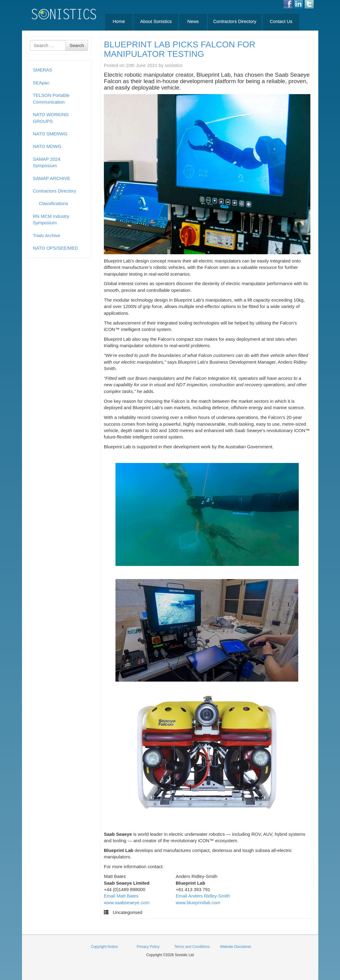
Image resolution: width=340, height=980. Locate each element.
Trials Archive (47, 235)
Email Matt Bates (121, 896)
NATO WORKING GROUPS (51, 118)
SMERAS (43, 70)
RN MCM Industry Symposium (51, 219)
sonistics (174, 65)
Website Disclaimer (236, 947)
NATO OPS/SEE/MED (56, 248)
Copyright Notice (104, 947)
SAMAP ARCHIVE (52, 178)
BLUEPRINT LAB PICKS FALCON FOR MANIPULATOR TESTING (180, 49)
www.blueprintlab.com (198, 903)
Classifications (54, 203)
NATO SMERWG (50, 134)
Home (119, 21)
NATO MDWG (47, 146)
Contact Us (281, 21)
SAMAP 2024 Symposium (47, 162)
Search (77, 45)
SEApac (41, 83)
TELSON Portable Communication (51, 98)
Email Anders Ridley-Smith (203, 896)
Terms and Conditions (192, 947)
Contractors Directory (235, 21)
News (193, 21)
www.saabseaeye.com (127, 903)
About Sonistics (156, 21)
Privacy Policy (148, 947)
